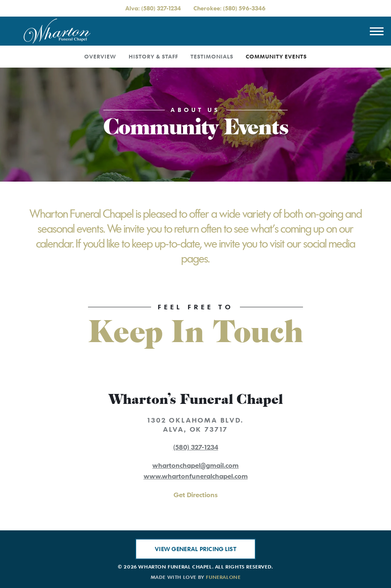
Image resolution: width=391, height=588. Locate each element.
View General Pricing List (195, 549)
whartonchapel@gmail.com (195, 465)
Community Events (276, 56)
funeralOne (223, 577)
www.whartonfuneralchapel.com (196, 476)
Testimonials (212, 56)
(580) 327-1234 (161, 8)
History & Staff (153, 56)
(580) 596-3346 (244, 8)
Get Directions (195, 495)
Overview (100, 56)
